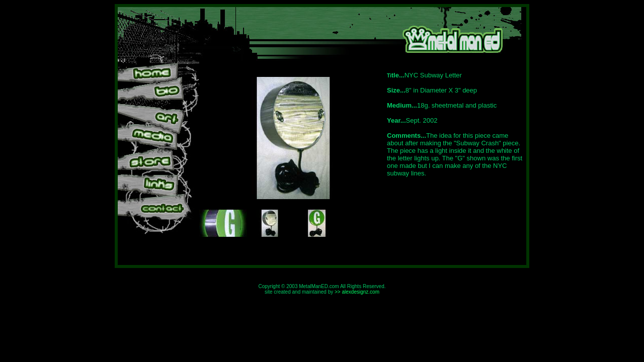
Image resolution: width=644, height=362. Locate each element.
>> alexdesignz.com (357, 292)
